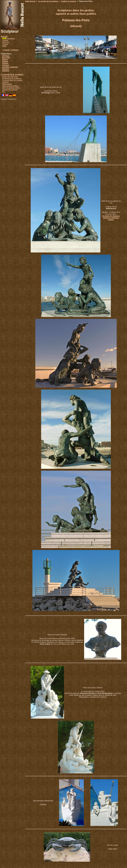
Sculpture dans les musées (12, 80)
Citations (5, 82)
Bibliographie (7, 84)
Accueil (4, 36)
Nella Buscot (30, 1)
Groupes (6, 69)
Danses (5, 61)
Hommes (6, 71)
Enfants (5, 63)
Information (10, 38)
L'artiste (5, 40)
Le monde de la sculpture (12, 74)
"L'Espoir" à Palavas (10, 50)
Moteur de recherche (10, 77)
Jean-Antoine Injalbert (10, 86)
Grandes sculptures (10, 67)
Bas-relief (6, 58)
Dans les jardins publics (11, 88)
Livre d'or (6, 42)
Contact (5, 44)
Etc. (4, 91)
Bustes (5, 59)
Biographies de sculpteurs (12, 78)
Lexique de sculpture (10, 90)
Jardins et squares (69, 1)
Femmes (6, 65)
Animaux (6, 56)
